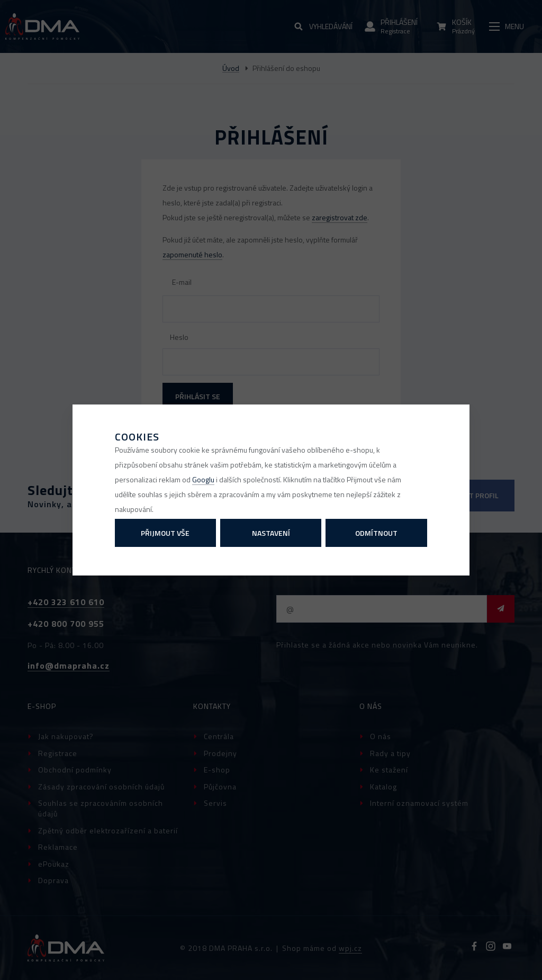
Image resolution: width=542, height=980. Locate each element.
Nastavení (271, 533)
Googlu (203, 479)
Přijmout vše (165, 533)
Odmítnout (376, 533)
